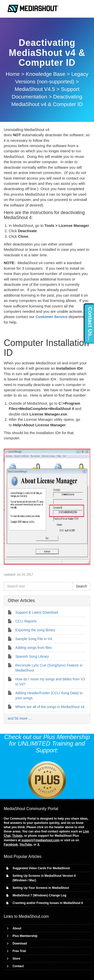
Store (16, 959)
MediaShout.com (34, 916)
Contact (18, 966)
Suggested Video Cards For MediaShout (41, 868)
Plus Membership (25, 936)
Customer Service (52, 317)
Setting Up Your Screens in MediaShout (41, 888)
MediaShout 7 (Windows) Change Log (39, 895)
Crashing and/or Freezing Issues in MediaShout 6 (48, 903)
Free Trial (19, 951)
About (17, 928)
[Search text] (38, 586)
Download (20, 943)
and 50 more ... (20, 718)
